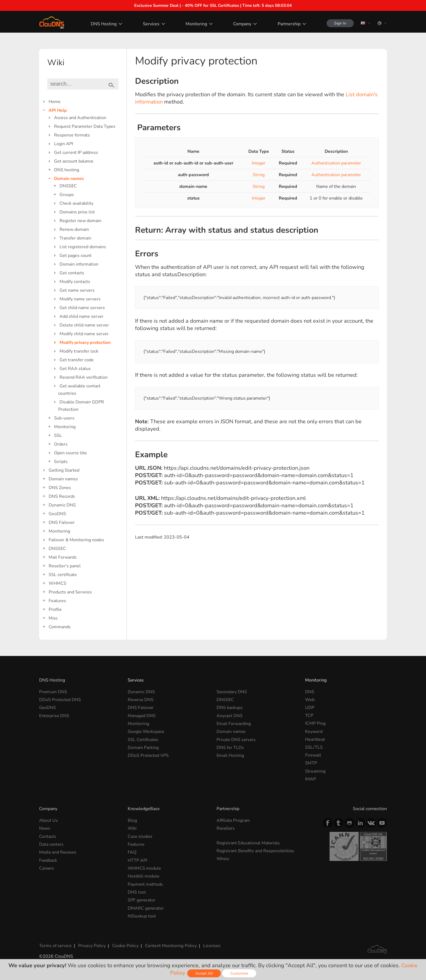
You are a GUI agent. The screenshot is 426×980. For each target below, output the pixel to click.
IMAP (311, 779)
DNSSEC (68, 186)
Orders (61, 444)
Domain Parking (143, 747)
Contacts (48, 836)
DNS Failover (62, 522)
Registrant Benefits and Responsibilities (256, 851)
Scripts (61, 462)
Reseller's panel (65, 566)
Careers (47, 868)
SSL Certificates (143, 739)
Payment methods (146, 884)
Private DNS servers (237, 739)
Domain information (79, 264)
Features (57, 601)
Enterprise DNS (54, 715)
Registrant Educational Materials (248, 843)
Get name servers (77, 290)
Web (310, 700)
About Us (48, 820)
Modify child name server (84, 334)
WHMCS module (145, 868)
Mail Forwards (63, 557)
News (45, 828)
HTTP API (137, 860)
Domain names (69, 179)
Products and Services (70, 592)
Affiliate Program (233, 820)
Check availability (76, 203)
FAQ (132, 852)
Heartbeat (315, 739)
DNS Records (62, 496)
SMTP (311, 763)
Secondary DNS (232, 692)
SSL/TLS (314, 747)
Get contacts (72, 273)
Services (150, 24)
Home (55, 102)
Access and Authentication (80, 118)
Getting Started (64, 470)
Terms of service (55, 945)
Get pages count (76, 256)
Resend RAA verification (84, 377)
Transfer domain (75, 238)
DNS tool (137, 892)
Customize (239, 973)
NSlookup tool (142, 916)
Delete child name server (84, 325)
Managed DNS (142, 715)
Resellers (226, 828)
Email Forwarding (234, 723)
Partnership (288, 24)
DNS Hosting (103, 24)
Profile (55, 609)
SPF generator (142, 900)
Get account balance (74, 161)
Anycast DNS (230, 715)
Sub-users (64, 418)
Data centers (52, 844)
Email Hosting (230, 755)
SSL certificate (63, 575)
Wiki (132, 828)
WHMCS (57, 583)
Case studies (140, 836)
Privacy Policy (91, 945)
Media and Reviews (58, 852)
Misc (53, 618)
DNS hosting (67, 170)
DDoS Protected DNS (60, 700)
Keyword (314, 732)
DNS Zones (60, 488)
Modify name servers (80, 299)
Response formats (72, 135)
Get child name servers (82, 308)
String (259, 175)
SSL (58, 435)
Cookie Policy (124, 945)
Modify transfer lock (79, 351)
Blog (132, 820)
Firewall (313, 755)
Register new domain (80, 221)
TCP (309, 715)
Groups (67, 195)
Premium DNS (53, 692)
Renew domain (74, 229)
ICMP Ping (315, 723)
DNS (310, 692)
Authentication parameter (336, 163)
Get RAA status (75, 369)
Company (241, 24)
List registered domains (83, 247)
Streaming (315, 771)
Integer (259, 163)
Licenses (210, 945)
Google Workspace (146, 732)
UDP (310, 708)
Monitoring (195, 24)
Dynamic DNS (62, 505)
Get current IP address (76, 153)
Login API (64, 144)
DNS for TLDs (230, 747)
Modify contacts (75, 282)
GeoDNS (57, 514)
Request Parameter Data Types (85, 126)
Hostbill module (144, 876)
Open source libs (71, 453)
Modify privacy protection (85, 343)
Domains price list (77, 212)
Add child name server (82, 316)
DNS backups (230, 708)
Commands (60, 627)
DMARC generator (146, 908)
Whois (223, 859)
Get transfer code (77, 360)
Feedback (48, 860)
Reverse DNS (141, 700)
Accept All (204, 973)
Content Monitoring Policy (169, 945)
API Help (58, 110)
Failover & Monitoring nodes (76, 540)
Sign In (340, 23)
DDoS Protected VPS (148, 755)
